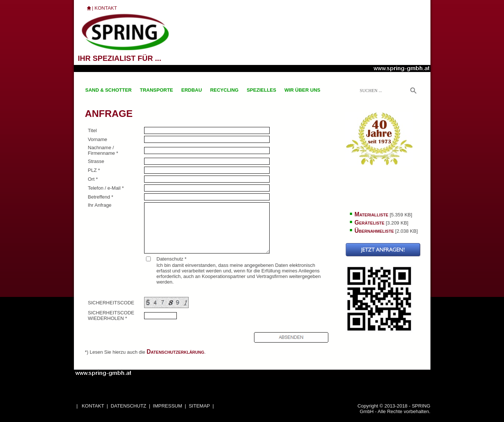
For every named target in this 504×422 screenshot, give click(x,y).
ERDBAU (192, 90)
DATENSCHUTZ (129, 406)
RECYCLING (225, 90)
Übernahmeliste (374, 231)
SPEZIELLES (261, 90)
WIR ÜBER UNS (303, 90)
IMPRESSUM (168, 406)
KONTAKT (106, 8)
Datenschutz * (171, 259)
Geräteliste (370, 223)
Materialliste (372, 214)
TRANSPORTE (156, 90)
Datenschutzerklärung (175, 352)
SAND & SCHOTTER (109, 90)
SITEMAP (199, 406)
